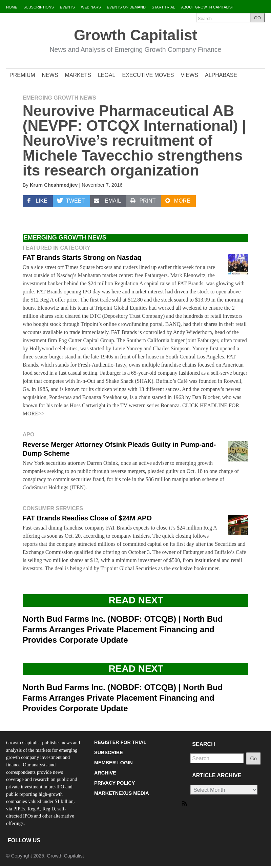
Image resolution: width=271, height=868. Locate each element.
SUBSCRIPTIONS (39, 7)
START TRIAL (163, 7)
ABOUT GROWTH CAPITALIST (208, 7)
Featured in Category (57, 248)
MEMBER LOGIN (113, 763)
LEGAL (107, 75)
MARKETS (78, 75)
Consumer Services (53, 508)
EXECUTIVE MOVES (148, 75)
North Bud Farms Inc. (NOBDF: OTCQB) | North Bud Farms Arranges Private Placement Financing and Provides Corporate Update (123, 629)
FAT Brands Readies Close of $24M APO (87, 518)
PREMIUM (22, 75)
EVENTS (67, 7)
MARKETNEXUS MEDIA (122, 793)
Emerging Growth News (59, 98)
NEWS (50, 75)
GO (257, 18)
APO (29, 435)
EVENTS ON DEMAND (126, 7)
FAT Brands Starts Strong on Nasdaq (82, 257)
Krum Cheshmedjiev (54, 185)
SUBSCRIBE (109, 752)
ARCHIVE (105, 773)
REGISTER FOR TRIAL (120, 742)
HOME (12, 7)
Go (253, 758)
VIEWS (189, 75)
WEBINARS (91, 7)
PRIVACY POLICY (114, 783)
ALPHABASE (221, 75)
